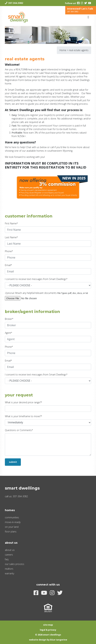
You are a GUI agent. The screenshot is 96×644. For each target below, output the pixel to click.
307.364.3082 (16, 3)
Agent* (8, 333)
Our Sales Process (15, 564)
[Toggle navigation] (88, 17)
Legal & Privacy (48, 630)
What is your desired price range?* (23, 402)
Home (63, 50)
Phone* (9, 251)
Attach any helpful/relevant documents (31, 293)
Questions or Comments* (19, 430)
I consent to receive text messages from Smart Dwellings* (36, 279)
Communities (12, 517)
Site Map (48, 625)
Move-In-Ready (13, 522)
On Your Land (12, 527)
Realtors (9, 569)
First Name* (11, 223)
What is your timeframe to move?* (23, 416)
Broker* (9, 319)
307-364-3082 (20, 496)
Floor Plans (11, 532)
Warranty (9, 573)
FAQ (7, 559)
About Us (10, 550)
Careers (9, 555)
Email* (8, 265)
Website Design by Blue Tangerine (48, 640)
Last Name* (11, 237)
